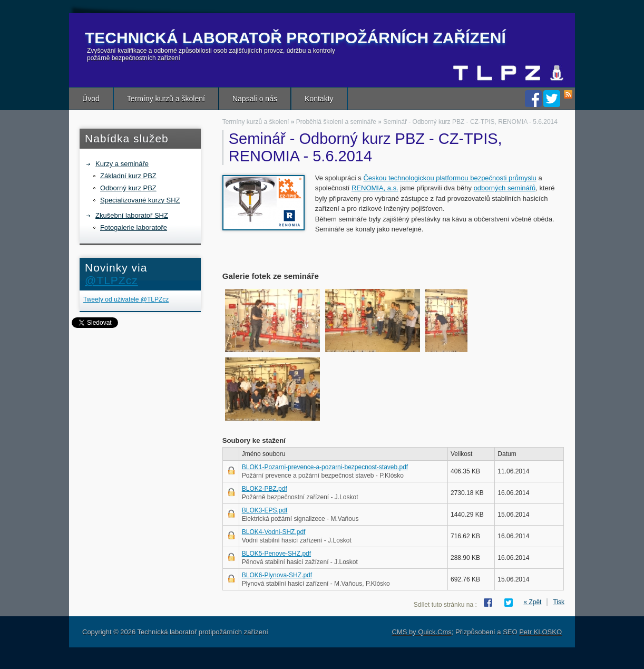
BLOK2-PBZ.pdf (265, 489)
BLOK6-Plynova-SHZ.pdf (277, 575)
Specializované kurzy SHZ (140, 200)
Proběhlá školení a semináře (336, 122)
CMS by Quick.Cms (421, 632)
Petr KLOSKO (540, 632)
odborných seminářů (505, 188)
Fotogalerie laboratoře (134, 227)
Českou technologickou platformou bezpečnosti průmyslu (450, 178)
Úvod (91, 99)
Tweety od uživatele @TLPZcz (126, 299)
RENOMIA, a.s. (375, 188)
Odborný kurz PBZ (128, 188)
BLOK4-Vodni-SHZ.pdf (274, 532)
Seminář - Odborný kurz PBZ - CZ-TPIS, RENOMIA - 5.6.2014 (470, 122)
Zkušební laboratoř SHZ (132, 215)
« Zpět (532, 602)
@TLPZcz (111, 280)
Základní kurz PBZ (128, 176)
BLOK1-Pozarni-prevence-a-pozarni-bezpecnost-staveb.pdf (325, 467)
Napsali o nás (255, 99)
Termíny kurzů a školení (166, 99)
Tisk (559, 602)
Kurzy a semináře (122, 164)
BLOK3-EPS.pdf (265, 510)
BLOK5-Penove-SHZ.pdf (276, 554)
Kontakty (319, 99)
